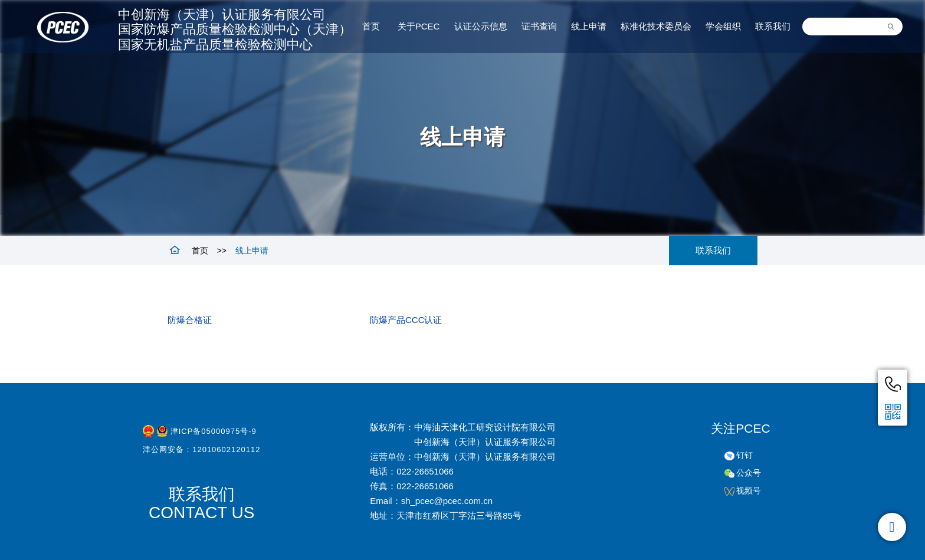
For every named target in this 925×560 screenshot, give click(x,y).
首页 (200, 251)
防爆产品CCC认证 (406, 320)
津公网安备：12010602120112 (201, 452)
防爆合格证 (190, 320)
